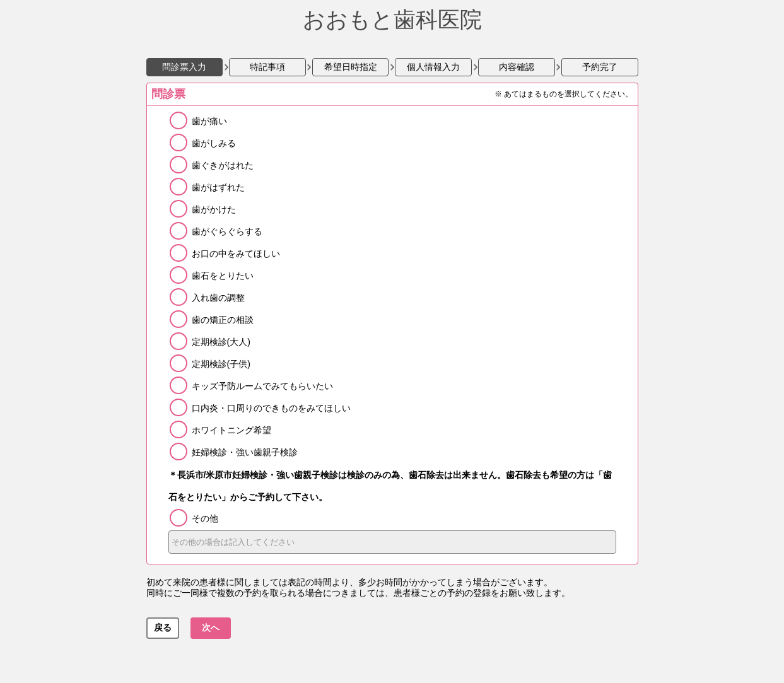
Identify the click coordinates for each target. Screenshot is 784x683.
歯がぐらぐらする (227, 231)
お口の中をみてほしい (236, 254)
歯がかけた (214, 209)
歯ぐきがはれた (223, 165)
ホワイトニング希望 (231, 430)
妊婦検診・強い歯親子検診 (245, 452)
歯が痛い (209, 121)
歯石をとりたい (223, 276)
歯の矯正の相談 (223, 320)
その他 (205, 518)
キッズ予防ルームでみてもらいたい (262, 386)
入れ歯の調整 (218, 298)
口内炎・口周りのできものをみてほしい (271, 408)
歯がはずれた (218, 187)
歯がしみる (214, 143)
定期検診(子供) (221, 364)
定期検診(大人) (221, 342)
